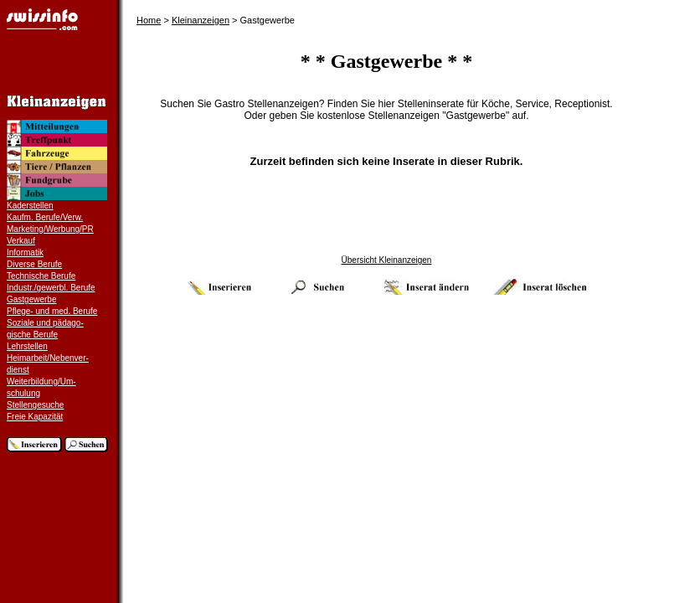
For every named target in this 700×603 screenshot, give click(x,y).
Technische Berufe (41, 276)
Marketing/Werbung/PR (50, 229)
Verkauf (21, 241)
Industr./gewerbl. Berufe (51, 288)
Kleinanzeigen (201, 20)
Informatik (25, 253)
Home (149, 20)
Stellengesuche (35, 405)
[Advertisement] (387, 218)
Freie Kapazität (35, 417)
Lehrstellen (27, 346)
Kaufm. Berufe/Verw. (45, 217)
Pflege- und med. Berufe (52, 311)
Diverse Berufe (34, 264)
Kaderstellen (30, 206)
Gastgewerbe (31, 299)
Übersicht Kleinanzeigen (387, 260)
